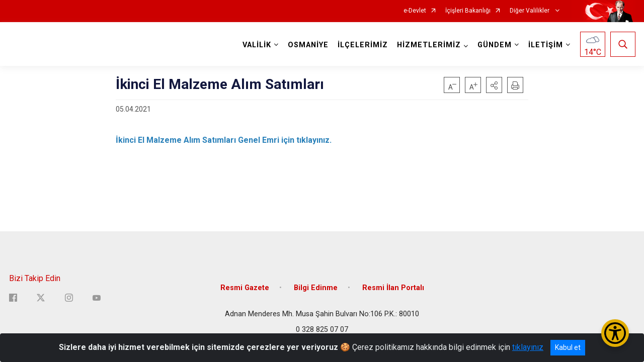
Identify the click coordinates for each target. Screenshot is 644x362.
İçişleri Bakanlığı (468, 11)
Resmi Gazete (245, 288)
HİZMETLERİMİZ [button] (429, 45)
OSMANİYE (308, 45)
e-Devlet (415, 11)
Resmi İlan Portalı (393, 288)
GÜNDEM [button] (495, 45)
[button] (494, 85)
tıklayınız (528, 347)
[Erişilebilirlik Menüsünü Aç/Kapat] (615, 333)
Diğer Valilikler (530, 11)
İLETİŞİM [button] (546, 45)
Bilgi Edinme (316, 288)
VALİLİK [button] (257, 45)
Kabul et (568, 347)
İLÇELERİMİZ (363, 45)
